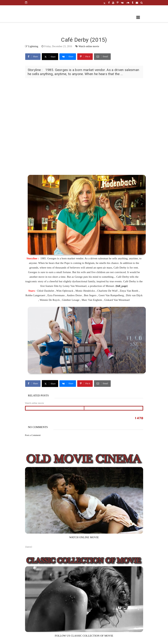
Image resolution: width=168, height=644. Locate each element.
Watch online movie (89, 46)
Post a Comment (33, 435)
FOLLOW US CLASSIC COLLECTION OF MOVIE (84, 636)
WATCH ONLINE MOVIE (84, 537)
